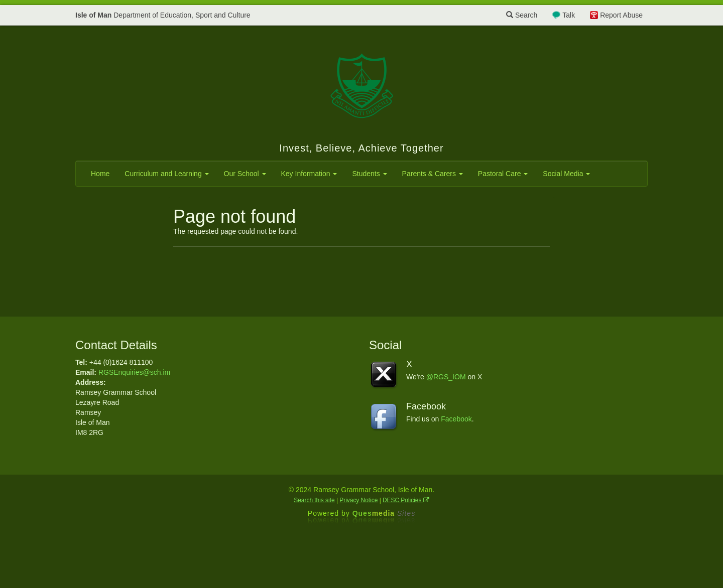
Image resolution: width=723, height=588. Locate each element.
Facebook (456, 419)
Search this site (314, 500)
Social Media (566, 174)
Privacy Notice (358, 500)
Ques (384, 513)
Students (369, 174)
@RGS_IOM (446, 377)
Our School (245, 174)
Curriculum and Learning (166, 174)
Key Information (309, 174)
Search (522, 15)
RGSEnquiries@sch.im (134, 372)
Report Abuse (621, 15)
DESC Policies (406, 500)
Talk (569, 15)
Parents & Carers (433, 174)
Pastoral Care (503, 174)
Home (100, 174)
